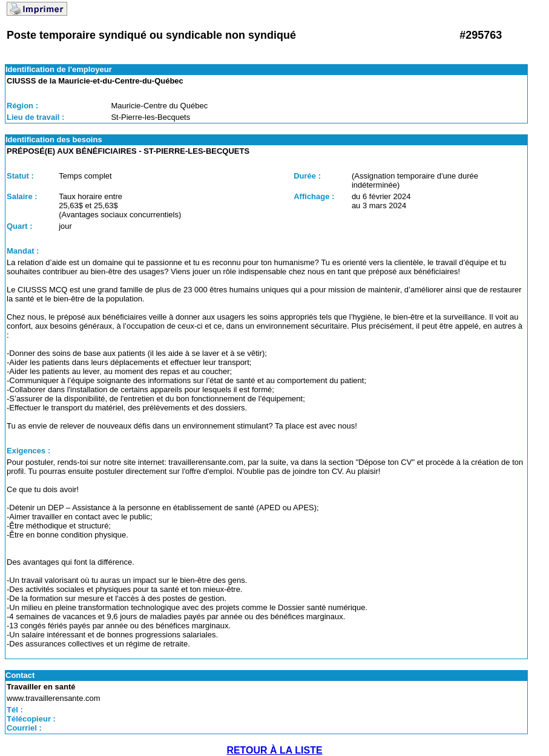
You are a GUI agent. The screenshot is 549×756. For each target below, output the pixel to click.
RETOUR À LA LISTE (274, 750)
